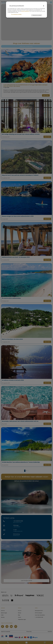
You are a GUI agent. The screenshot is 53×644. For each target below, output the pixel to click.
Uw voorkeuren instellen (16, 14)
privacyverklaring (25, 11)
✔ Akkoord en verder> (37, 15)
